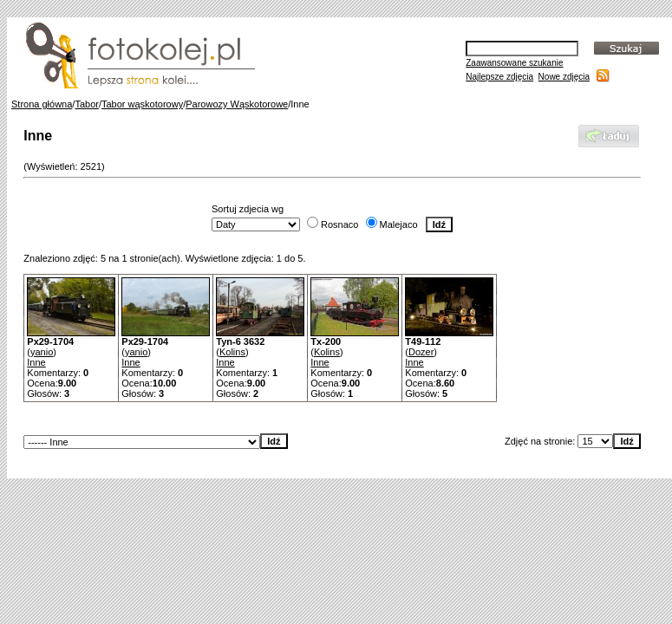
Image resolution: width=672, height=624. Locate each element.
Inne (36, 362)
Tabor (87, 104)
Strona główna (42, 104)
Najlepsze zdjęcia (499, 77)
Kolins (232, 352)
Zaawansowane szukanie (514, 63)
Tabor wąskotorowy (142, 104)
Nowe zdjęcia (564, 77)
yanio (42, 352)
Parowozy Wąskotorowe (237, 104)
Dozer (421, 352)
